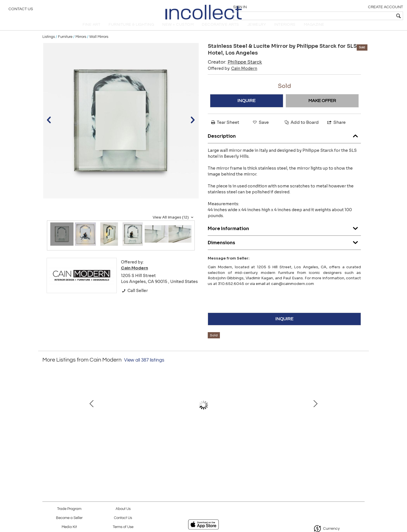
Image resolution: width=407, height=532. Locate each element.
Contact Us (21, 10)
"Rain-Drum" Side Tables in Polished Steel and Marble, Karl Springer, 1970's (83, 443)
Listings (49, 43)
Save (260, 128)
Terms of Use (123, 527)
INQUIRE (246, 107)
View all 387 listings (144, 366)
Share (336, 128)
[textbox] (362, 16)
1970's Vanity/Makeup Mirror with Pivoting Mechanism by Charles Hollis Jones (262, 443)
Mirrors (81, 43)
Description (284, 141)
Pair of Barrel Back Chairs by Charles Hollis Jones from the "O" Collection (143, 443)
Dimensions (284, 248)
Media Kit (69, 527)
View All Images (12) (174, 224)
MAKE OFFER (322, 107)
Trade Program (69, 509)
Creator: (235, 68)
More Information (284, 234)
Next (360, 414)
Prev (47, 414)
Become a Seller (69, 518)
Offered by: (232, 75)
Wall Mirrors (99, 43)
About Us (123, 509)
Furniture (65, 43)
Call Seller (134, 297)
